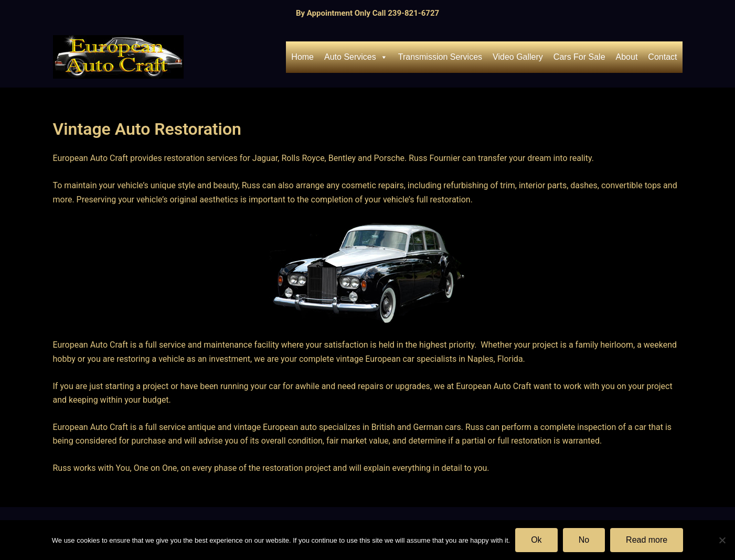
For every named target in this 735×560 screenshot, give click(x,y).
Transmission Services (440, 57)
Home (302, 57)
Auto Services (356, 57)
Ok (536, 540)
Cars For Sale (579, 57)
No (584, 540)
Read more (647, 540)
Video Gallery (518, 57)
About (627, 57)
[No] (722, 540)
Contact (662, 57)
